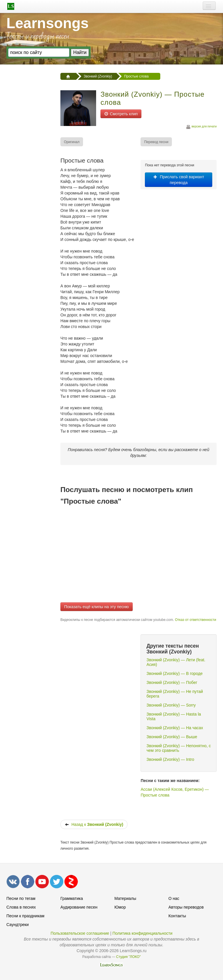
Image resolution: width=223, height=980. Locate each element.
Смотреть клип (121, 114)
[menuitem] (72, 142)
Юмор (120, 907)
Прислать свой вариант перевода (179, 180)
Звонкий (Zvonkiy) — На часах (175, 728)
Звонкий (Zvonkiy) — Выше (172, 737)
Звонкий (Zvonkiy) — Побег (172, 682)
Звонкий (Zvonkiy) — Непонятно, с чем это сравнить (179, 748)
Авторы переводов (186, 907)
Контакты (177, 916)
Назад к (94, 824)
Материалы (125, 898)
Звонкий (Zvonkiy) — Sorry (171, 705)
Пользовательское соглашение (80, 933)
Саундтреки (18, 925)
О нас (174, 898)
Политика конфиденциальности (142, 933)
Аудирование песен (79, 907)
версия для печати (201, 127)
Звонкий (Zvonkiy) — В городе (174, 673)
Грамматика (72, 898)
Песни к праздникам (25, 916)
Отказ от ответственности (195, 620)
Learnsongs (47, 23)
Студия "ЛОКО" (128, 957)
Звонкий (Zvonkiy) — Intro (170, 759)
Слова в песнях (21, 907)
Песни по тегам (21, 898)
